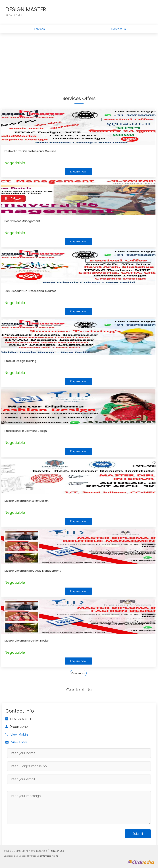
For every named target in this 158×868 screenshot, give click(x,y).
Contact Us (118, 29)
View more (78, 673)
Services (39, 29)
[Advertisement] (79, 60)
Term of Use (57, 851)
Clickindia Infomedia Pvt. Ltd (45, 856)
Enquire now (78, 171)
